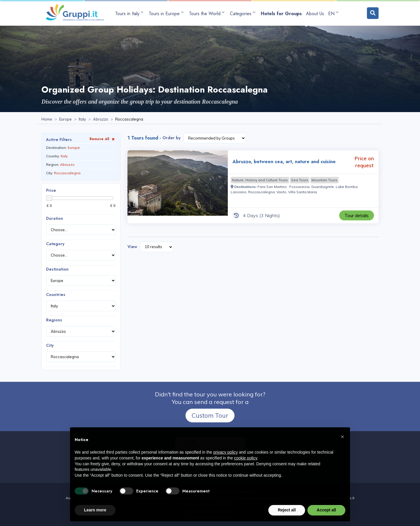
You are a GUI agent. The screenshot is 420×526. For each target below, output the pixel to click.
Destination (57, 269)
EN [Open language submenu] (333, 14)
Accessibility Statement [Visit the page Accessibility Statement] (210, 517)
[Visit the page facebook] (241, 473)
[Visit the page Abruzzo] (101, 119)
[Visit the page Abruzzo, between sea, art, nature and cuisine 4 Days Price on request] (178, 187)
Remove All (103, 139)
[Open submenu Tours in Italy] (130, 14)
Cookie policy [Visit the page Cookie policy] (223, 510)
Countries (56, 295)
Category (55, 244)
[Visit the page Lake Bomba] (347, 187)
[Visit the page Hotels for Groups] (281, 14)
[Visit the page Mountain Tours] (324, 180)
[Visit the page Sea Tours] (300, 180)
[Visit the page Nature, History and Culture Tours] (260, 180)
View (132, 247)
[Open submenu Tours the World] (207, 14)
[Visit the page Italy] (82, 119)
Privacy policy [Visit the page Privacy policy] (197, 510)
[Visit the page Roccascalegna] (261, 192)
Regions (54, 320)
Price (51, 190)
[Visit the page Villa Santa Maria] (303, 192)
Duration (55, 218)
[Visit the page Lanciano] (239, 192)
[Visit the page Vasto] (281, 192)
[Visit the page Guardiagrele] (323, 187)
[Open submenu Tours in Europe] (167, 14)
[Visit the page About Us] (315, 14)
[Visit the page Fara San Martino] (273, 187)
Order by (171, 138)
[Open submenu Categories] (243, 14)
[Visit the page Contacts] (253, 473)
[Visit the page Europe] (65, 119)
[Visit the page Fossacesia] (299, 187)
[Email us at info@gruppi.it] (224, 473)
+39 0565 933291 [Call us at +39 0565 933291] (182, 473)
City (50, 345)
